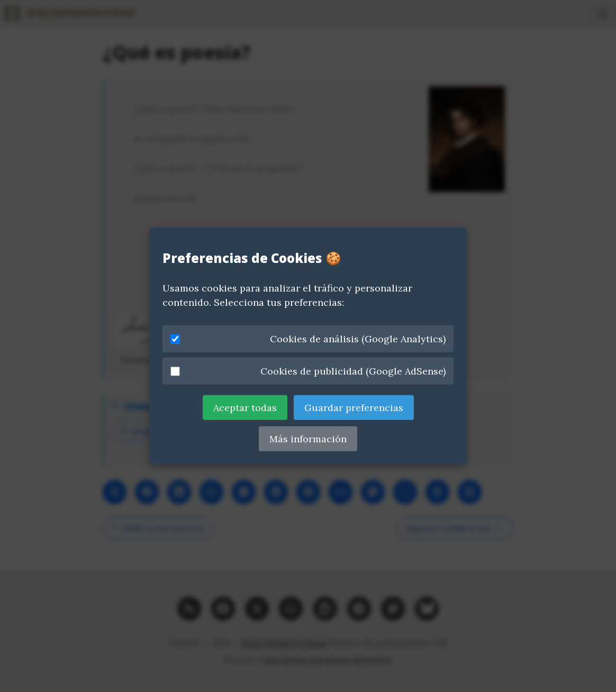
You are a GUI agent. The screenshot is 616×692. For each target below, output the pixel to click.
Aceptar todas (245, 408)
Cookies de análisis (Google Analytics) (308, 339)
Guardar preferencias (354, 408)
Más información (308, 439)
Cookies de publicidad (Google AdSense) (308, 371)
